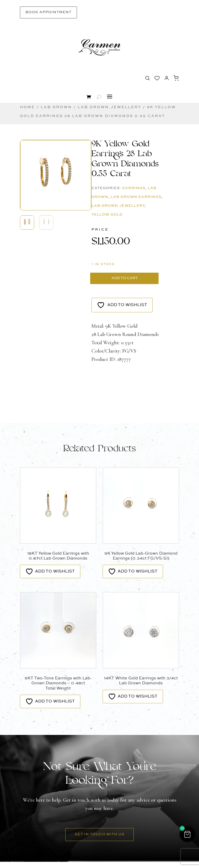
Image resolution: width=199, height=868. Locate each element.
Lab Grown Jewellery (109, 107)
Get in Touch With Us (99, 841)
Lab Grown (56, 107)
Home (27, 107)
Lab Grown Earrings (136, 197)
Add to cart (104, 281)
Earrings (134, 188)
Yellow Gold (107, 215)
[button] (56, 164)
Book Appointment (48, 12)
